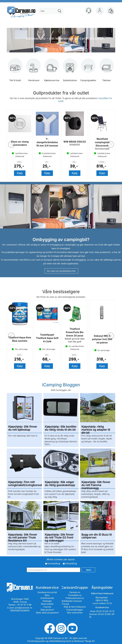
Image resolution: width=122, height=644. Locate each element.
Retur (47, 595)
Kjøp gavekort (47, 610)
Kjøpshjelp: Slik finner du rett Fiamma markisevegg (96, 484)
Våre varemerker (75, 613)
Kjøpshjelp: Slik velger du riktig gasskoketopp (60, 484)
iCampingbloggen (75, 610)
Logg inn (100, 11)
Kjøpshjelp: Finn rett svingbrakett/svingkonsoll (24, 484)
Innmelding (54, 563)
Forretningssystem (36, 641)
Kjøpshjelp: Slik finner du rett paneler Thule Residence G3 (23, 536)
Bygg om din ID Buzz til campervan (97, 536)
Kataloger (47, 601)
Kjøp (20, 173)
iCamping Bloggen (61, 385)
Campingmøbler (88, 72)
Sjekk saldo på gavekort (47, 613)
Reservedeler (47, 604)
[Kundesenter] (89, 11)
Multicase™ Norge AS (84, 641)
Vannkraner (34, 72)
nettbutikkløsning (57, 641)
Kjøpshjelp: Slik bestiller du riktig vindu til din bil (61, 428)
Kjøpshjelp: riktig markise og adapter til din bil (96, 428)
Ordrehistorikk (47, 598)
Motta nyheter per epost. (61, 559)
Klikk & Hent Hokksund (75, 607)
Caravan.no (75, 592)
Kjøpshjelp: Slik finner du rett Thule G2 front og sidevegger (59, 536)
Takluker (107, 72)
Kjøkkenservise (52, 72)
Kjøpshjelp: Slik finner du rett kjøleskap (23, 428)
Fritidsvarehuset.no (75, 598)
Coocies (47, 607)
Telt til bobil (15, 72)
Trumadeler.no (75, 595)
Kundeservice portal (47, 592)
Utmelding (71, 563)
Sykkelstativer (70, 72)
